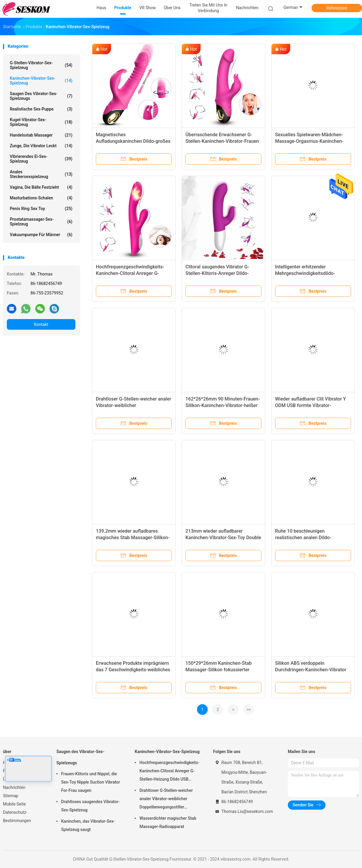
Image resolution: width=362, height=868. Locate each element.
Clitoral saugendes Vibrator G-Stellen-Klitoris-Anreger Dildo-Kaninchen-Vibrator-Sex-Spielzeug (222, 273)
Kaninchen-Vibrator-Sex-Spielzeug (41, 81)
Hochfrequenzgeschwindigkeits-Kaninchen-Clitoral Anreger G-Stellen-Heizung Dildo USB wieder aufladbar (169, 772)
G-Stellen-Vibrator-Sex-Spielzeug (41, 65)
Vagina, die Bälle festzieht (41, 187)
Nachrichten (14, 787)
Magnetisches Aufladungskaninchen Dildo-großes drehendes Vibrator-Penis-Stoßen (133, 141)
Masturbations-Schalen (41, 198)
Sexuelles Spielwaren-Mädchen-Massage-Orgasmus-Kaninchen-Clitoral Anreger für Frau (309, 141)
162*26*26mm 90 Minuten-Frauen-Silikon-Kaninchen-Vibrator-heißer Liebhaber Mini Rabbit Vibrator (223, 405)
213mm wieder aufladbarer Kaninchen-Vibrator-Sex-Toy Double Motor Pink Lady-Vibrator (223, 538)
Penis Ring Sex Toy (41, 209)
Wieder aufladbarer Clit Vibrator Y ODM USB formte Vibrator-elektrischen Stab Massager (311, 405)
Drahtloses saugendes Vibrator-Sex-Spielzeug (90, 806)
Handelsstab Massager (41, 135)
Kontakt (41, 324)
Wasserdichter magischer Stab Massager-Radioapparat (168, 822)
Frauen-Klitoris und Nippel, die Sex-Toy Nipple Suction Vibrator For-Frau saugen (90, 782)
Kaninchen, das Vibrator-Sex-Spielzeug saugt (88, 825)
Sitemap (11, 796)
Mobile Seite (14, 804)
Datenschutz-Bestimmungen (17, 816)
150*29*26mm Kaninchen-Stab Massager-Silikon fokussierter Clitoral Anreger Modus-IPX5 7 (219, 670)
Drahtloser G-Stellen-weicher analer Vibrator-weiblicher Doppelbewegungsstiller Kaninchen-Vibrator (166, 800)
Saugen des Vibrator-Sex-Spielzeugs (41, 96)
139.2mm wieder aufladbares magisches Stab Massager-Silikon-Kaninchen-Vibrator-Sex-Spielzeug (133, 538)
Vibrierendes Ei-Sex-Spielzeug (41, 159)
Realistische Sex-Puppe (41, 109)
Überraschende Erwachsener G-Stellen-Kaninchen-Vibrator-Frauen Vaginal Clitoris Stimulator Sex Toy (222, 141)
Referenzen (337, 8)
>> (249, 710)
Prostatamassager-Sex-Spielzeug (41, 222)
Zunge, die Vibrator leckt (41, 146)
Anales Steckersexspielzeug (41, 174)
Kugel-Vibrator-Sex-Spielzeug (41, 122)
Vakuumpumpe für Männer (41, 235)
